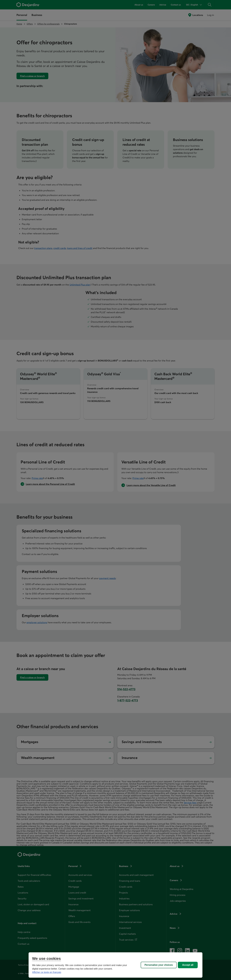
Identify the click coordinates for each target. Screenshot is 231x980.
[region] (115, 965)
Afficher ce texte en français (47, 972)
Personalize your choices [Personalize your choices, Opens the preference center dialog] (159, 965)
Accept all (188, 965)
